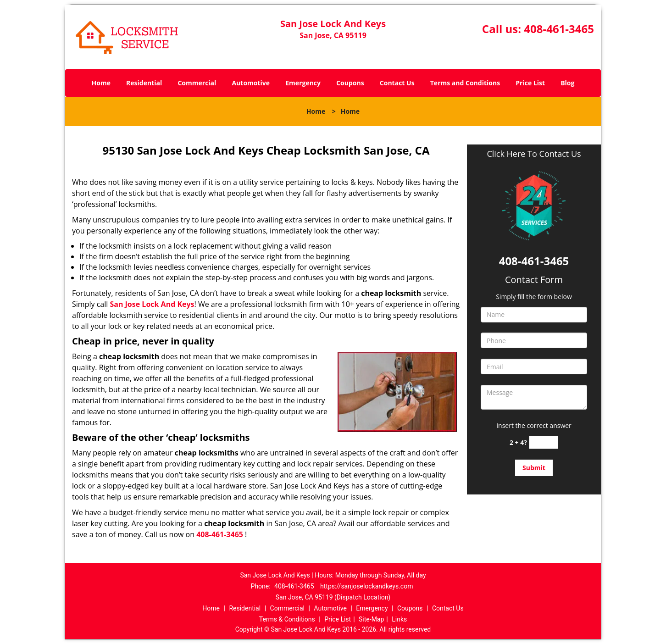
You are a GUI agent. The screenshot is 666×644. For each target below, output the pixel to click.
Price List (530, 83)
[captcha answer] (544, 442)
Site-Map (371, 619)
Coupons (350, 83)
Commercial (197, 83)
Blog (567, 83)
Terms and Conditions (465, 83)
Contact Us (397, 83)
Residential (144, 83)
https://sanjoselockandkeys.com (366, 586)
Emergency (303, 83)
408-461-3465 (559, 29)
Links (399, 619)
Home (101, 83)
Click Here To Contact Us (534, 154)
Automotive (251, 83)
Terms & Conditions (287, 619)
